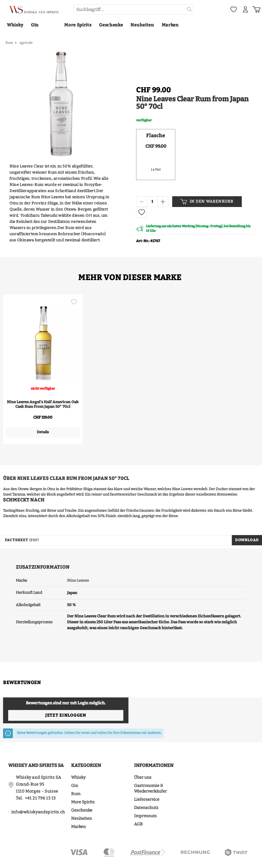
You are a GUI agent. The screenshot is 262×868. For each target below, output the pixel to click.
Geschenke (82, 795)
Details (42, 432)
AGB (138, 809)
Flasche (156, 136)
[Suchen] (189, 9)
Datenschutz (146, 792)
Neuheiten (81, 803)
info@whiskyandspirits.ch (38, 797)
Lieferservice (147, 784)
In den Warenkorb (207, 202)
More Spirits (83, 787)
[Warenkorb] (256, 9)
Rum (76, 778)
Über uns (143, 762)
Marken (78, 811)
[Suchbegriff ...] (130, 9)
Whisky (78, 762)
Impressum (145, 800)
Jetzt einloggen (66, 700)
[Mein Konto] (245, 9)
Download (247, 525)
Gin (75, 770)
